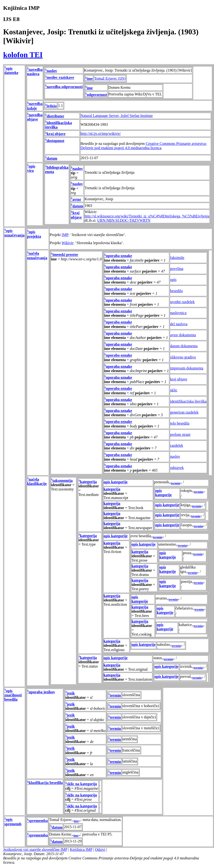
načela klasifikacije (37, 481)
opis (173, 280)
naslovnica (178, 313)
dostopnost (56, 141)
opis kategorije (116, 482)
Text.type (89, 544)
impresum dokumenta (187, 368)
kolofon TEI (23, 55)
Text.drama (140, 575)
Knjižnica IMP (81, 850)
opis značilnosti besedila (13, 695)
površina (177, 269)
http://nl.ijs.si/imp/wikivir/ (101, 134)
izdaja (52, 106)
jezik (71, 693)
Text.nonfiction (115, 604)
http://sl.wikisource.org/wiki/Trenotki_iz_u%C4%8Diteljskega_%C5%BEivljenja (147, 216)
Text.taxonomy (62, 489)
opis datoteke (11, 71)
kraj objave (56, 134)
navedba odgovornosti (65, 87)
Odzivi (100, 850)
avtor (77, 199)
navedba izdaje (35, 106)
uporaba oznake (119, 256)
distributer (56, 116)
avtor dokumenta (183, 335)
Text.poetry (140, 589)
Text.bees (142, 616)
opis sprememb (13, 822)
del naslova (179, 324)
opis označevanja (14, 233)
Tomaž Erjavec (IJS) (110, 78)
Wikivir (68, 243)
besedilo (176, 291)
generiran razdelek (184, 412)
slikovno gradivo (183, 357)
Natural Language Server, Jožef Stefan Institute (117, 116)
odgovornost (97, 95)
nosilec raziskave (60, 78)
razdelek (177, 445)
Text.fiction (112, 552)
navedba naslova (35, 72)
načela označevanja (37, 256)
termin (176, 483)
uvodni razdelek (182, 302)
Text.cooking (142, 634)
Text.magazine (139, 518)
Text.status (90, 666)
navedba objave (35, 117)
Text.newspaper (140, 528)
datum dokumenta (184, 346)
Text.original (138, 669)
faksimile (177, 258)
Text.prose (140, 560)
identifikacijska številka (188, 401)
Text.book (136, 508)
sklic (174, 390)
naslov (52, 71)
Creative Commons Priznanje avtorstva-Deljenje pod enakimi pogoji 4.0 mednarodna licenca (144, 146)
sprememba (38, 821)
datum (52, 158)
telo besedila (180, 423)
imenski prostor (65, 255)
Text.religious (114, 650)
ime (90, 79)
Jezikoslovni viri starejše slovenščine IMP (35, 850)
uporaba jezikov (42, 692)
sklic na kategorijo (82, 784)
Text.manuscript (116, 498)
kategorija (88, 482)
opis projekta (34, 234)
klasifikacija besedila (46, 783)
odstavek (177, 468)
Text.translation (140, 679)
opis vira (31, 168)
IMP (65, 235)
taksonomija (62, 481)
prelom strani (180, 434)
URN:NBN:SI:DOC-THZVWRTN (124, 220)
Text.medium (89, 495)
